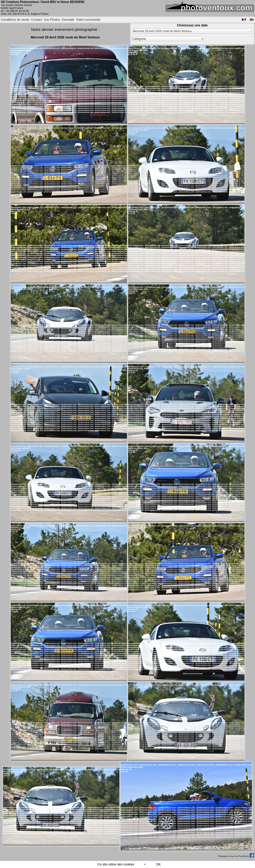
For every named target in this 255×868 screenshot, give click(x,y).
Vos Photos (52, 20)
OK (158, 864)
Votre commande (88, 20)
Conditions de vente (15, 20)
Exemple (68, 20)
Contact (37, 20)
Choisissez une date (192, 25)
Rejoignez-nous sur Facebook (236, 856)
